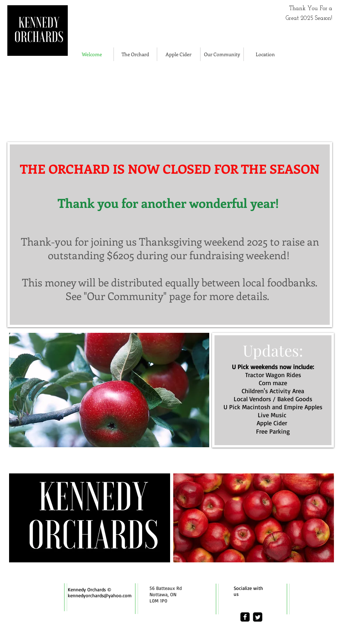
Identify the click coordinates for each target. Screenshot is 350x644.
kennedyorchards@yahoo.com (100, 595)
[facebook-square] (245, 617)
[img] (60, 101)
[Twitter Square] (258, 617)
